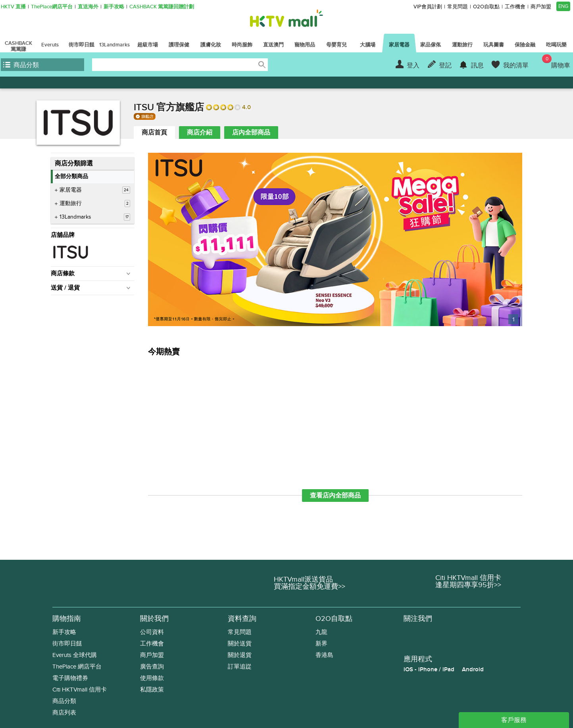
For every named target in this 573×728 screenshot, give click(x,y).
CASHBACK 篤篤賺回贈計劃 (162, 7)
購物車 (556, 62)
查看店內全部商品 (335, 496)
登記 (445, 65)
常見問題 (458, 7)
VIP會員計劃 (428, 7)
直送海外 (88, 7)
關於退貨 (240, 655)
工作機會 (515, 7)
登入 (413, 65)
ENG (563, 6)
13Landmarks (95, 217)
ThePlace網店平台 (52, 7)
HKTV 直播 (13, 7)
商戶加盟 (541, 7)
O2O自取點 (486, 7)
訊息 (477, 65)
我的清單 (516, 65)
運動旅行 (95, 204)
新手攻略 (114, 7)
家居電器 (95, 190)
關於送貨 (240, 644)
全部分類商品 (71, 176)
